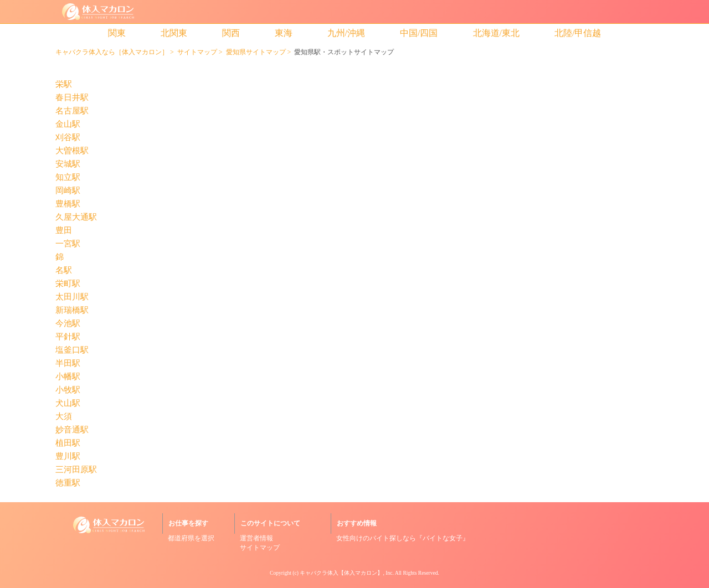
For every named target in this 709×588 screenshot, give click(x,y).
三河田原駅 (76, 470)
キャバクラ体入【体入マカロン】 (341, 573)
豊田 (64, 231)
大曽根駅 (72, 151)
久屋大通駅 (76, 217)
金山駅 (68, 124)
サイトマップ (197, 52)
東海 (284, 33)
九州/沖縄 (346, 33)
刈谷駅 (68, 138)
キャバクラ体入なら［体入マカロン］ (112, 52)
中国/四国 (419, 33)
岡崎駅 (68, 191)
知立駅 (68, 177)
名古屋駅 (72, 111)
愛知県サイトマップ (256, 52)
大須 (64, 417)
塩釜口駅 (72, 350)
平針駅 (68, 337)
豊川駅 (68, 457)
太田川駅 (72, 297)
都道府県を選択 (191, 538)
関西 (231, 33)
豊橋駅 (68, 204)
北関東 (174, 33)
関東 (117, 33)
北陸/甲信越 (578, 33)
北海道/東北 (496, 33)
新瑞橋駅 (72, 310)
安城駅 (68, 164)
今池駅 (68, 324)
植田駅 (68, 443)
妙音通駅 (72, 430)
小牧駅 (68, 390)
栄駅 (64, 84)
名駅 (64, 270)
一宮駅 (68, 244)
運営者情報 (256, 538)
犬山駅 (68, 403)
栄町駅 (68, 284)
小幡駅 (68, 377)
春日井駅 (72, 98)
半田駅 (68, 363)
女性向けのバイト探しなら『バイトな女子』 (403, 538)
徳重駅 (68, 483)
